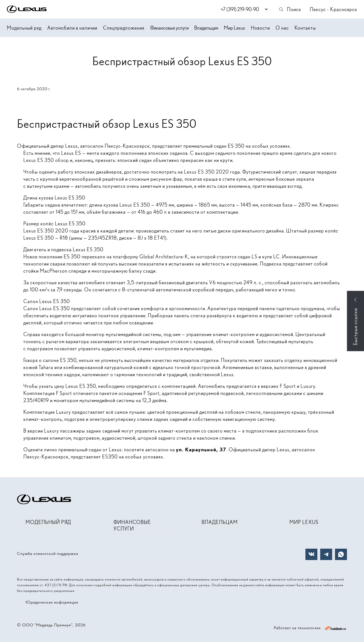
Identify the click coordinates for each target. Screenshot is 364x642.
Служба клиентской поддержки (48, 553)
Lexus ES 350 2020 (206, 172)
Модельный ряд (24, 28)
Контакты (305, 28)
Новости (260, 28)
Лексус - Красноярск (333, 9)
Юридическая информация (52, 602)
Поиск (290, 9)
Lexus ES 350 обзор (46, 160)
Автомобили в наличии (72, 28)
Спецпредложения (124, 28)
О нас (282, 28)
